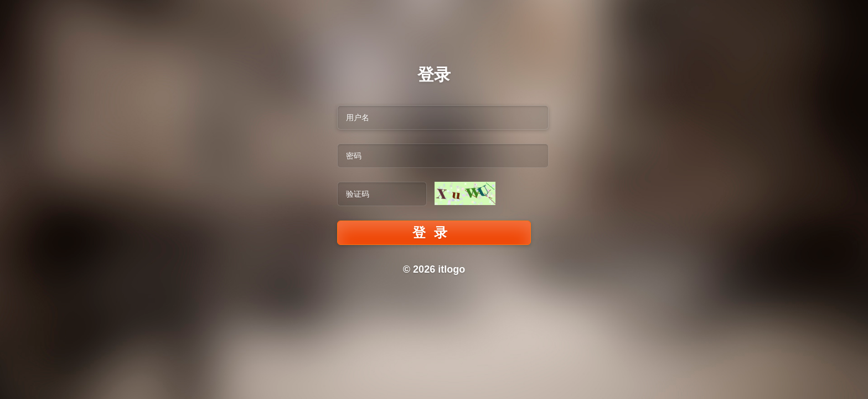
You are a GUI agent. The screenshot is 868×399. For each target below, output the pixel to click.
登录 (434, 232)
